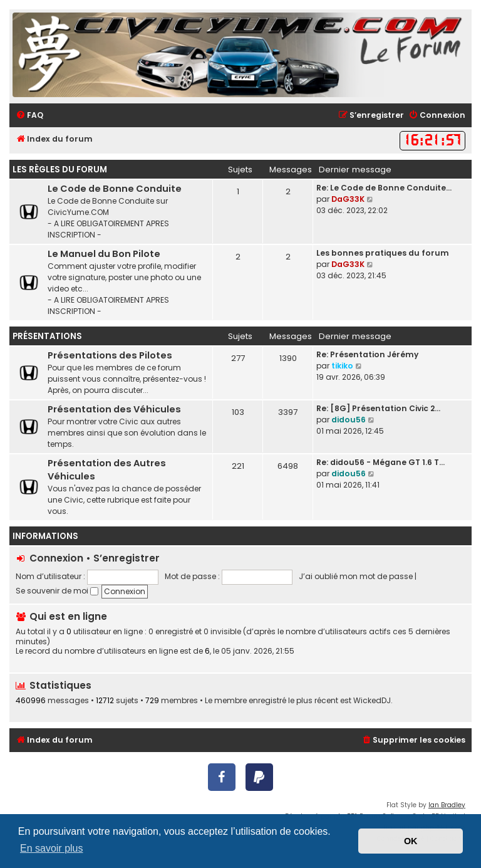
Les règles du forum (60, 170)
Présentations (47, 336)
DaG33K (348, 199)
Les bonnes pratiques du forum (383, 253)
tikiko (342, 366)
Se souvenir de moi (57, 591)
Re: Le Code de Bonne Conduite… (384, 188)
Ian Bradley (447, 805)
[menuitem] (29, 116)
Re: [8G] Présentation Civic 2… (378, 408)
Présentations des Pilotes (110, 355)
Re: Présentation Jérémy (367, 354)
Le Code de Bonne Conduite (115, 189)
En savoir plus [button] (52, 848)
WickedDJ (372, 701)
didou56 (349, 420)
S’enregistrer (127, 558)
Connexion (56, 558)
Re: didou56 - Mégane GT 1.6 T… (380, 462)
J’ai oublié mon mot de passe (356, 576)
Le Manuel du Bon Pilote (104, 254)
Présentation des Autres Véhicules (107, 470)
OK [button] (411, 841)
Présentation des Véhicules (114, 409)
